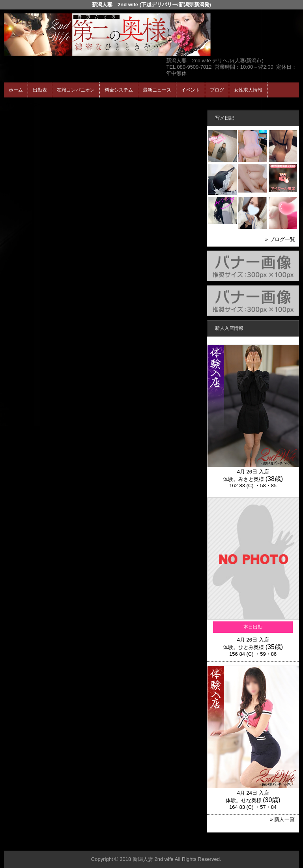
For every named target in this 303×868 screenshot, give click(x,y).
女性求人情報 (248, 90)
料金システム (119, 90)
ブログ (217, 90)
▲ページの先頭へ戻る (269, 843)
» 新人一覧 (282, 819)
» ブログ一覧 (280, 239)
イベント (191, 90)
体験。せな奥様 (244, 800)
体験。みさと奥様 (243, 479)
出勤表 (40, 90)
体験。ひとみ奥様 (243, 647)
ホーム (16, 90)
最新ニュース (157, 90)
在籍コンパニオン (76, 90)
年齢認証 (16, 104)
